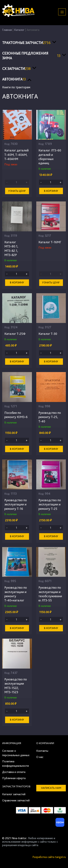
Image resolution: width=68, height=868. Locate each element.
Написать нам (51, 788)
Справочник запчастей (16, 800)
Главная (7, 30)
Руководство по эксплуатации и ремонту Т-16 (16, 504)
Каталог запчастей (14, 794)
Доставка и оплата (14, 772)
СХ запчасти (16, 69)
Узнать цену (17, 191)
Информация (12, 743)
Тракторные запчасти (26, 43)
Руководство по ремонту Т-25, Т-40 (50, 417)
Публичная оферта (14, 778)
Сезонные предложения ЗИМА (31, 56)
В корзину (51, 191)
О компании (45, 743)
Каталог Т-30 (48, 334)
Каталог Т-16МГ (50, 242)
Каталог (19, 30)
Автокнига (14, 79)
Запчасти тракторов (16, 786)
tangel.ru (60, 857)
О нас (40, 757)
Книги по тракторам (16, 87)
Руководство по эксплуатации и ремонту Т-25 (50, 504)
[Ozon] (59, 823)
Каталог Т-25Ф (15, 334)
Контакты (42, 751)
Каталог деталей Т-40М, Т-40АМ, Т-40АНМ (17, 155)
